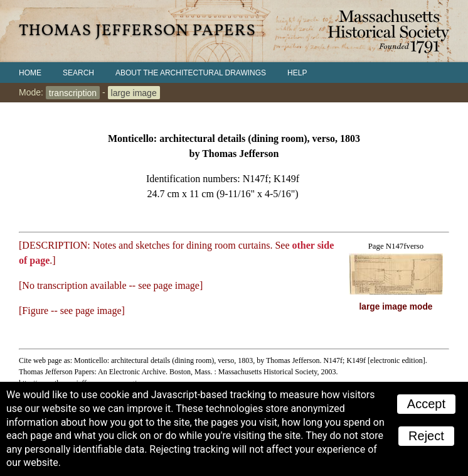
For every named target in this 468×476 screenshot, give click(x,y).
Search (78, 73)
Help (297, 73)
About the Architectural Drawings (191, 73)
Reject (426, 436)
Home (30, 73)
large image (134, 92)
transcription (73, 92)
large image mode (396, 307)
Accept (426, 404)
